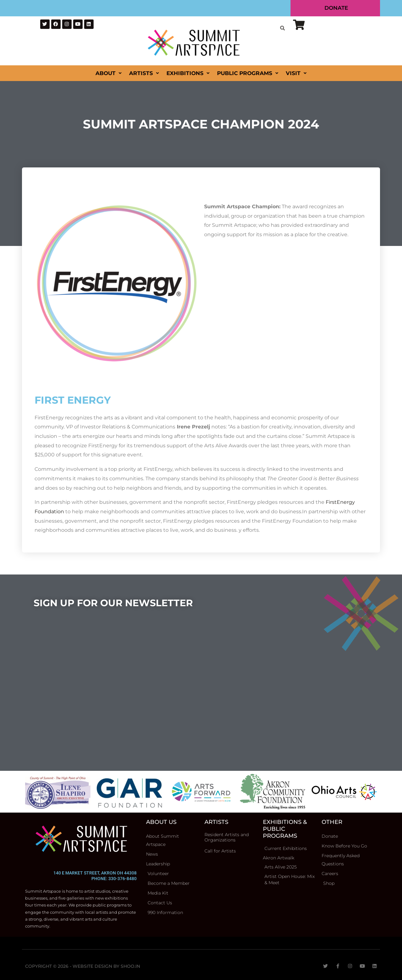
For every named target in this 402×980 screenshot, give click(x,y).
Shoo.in (130, 966)
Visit (296, 73)
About (109, 73)
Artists (144, 73)
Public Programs (248, 73)
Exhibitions (188, 73)
